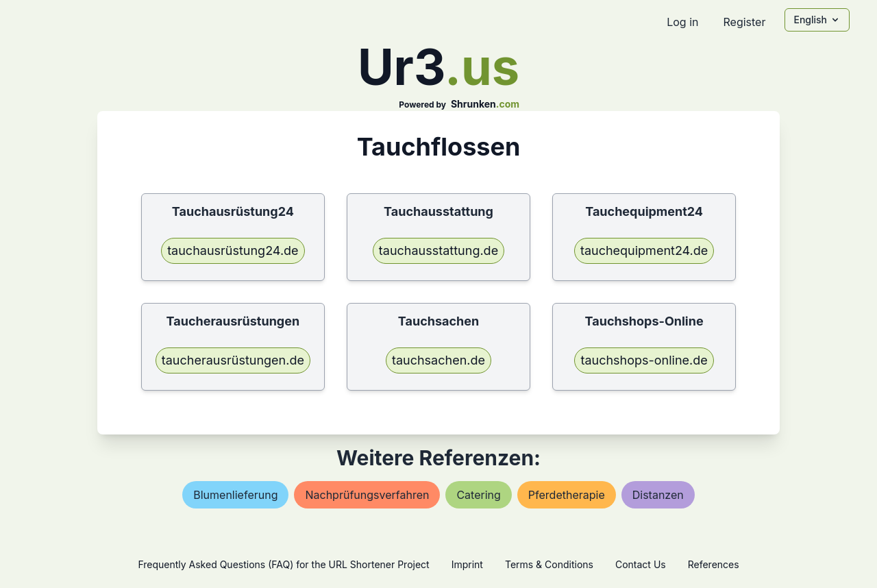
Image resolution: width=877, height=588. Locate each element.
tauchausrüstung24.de (233, 250)
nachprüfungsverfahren (367, 495)
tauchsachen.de (438, 360)
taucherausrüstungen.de (233, 360)
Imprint (467, 564)
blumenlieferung (235, 495)
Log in (682, 22)
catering (478, 495)
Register (744, 22)
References (714, 564)
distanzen (658, 495)
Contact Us (641, 564)
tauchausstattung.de (438, 250)
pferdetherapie (567, 495)
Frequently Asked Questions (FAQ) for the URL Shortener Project (283, 564)
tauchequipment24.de (644, 250)
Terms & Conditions (549, 564)
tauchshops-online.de (644, 360)
